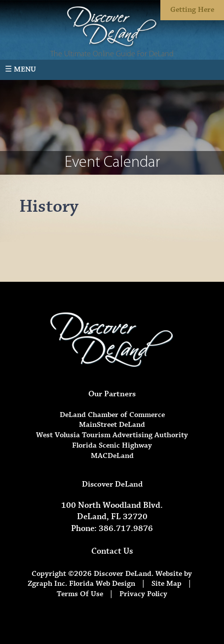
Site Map (167, 584)
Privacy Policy (143, 594)
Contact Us (112, 551)
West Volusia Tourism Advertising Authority (112, 435)
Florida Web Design (102, 584)
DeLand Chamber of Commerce (112, 415)
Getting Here (192, 10)
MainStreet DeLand (112, 425)
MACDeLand (112, 456)
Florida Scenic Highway (112, 445)
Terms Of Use (80, 594)
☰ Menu (20, 69)
